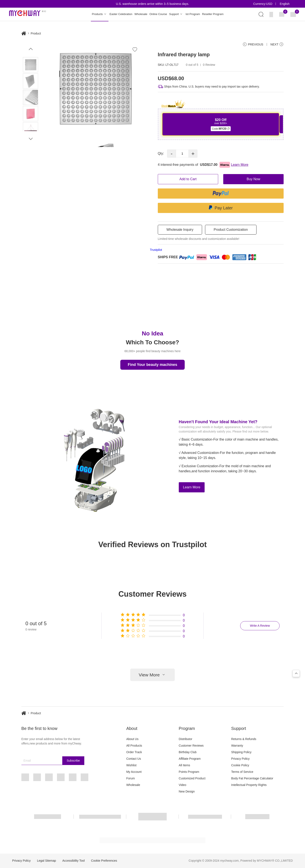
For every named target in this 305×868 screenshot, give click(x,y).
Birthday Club (188, 752)
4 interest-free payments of (203, 165)
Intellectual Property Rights (249, 785)
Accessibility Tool (73, 861)
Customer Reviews (191, 746)
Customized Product (192, 778)
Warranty (237, 746)
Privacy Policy (240, 759)
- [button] (172, 154)
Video (183, 785)
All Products (134, 746)
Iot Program (193, 14)
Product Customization (231, 230)
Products (100, 14)
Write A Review (260, 626)
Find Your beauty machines (152, 365)
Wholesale (141, 14)
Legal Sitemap (47, 861)
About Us (132, 739)
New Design (187, 791)
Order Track (134, 752)
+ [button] (193, 154)
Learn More (192, 487)
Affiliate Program (190, 759)
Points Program (189, 772)
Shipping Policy (241, 752)
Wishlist (131, 765)
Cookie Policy (240, 765)
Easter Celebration (121, 14)
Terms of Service (242, 772)
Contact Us (134, 759)
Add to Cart (188, 179)
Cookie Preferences (104, 861)
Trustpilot (156, 250)
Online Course (158, 14)
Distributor (186, 739)
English (285, 4)
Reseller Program (213, 14)
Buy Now (254, 179)
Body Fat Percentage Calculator (252, 778)
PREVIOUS (253, 44)
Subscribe (73, 761)
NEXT (277, 44)
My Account (134, 772)
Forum (130, 778)
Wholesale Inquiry (180, 230)
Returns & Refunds (244, 739)
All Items (184, 765)
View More (152, 675)
